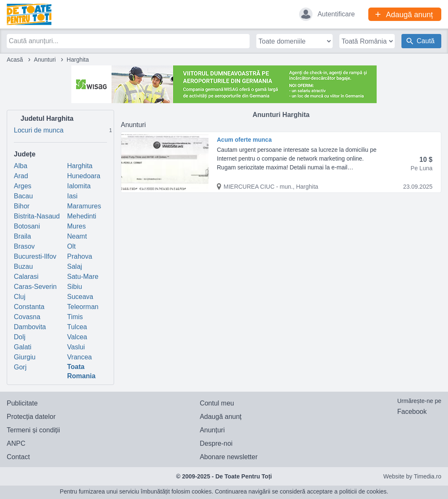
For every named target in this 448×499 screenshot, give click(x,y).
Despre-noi (216, 443)
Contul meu (217, 403)
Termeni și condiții (33, 430)
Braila (22, 236)
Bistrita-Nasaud (37, 216)
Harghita (80, 166)
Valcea (77, 337)
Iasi (72, 196)
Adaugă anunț (221, 417)
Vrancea (79, 357)
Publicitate (22, 403)
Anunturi (45, 60)
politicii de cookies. (364, 491)
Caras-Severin (35, 287)
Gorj (20, 367)
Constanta (29, 307)
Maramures (84, 206)
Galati (23, 347)
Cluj (20, 297)
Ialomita (79, 186)
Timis (75, 317)
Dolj (20, 337)
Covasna (27, 317)
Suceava (80, 297)
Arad (21, 176)
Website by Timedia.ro (412, 476)
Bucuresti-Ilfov (35, 256)
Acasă (15, 60)
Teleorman (83, 307)
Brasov (24, 246)
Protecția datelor (31, 417)
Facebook (412, 412)
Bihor (22, 206)
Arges (23, 186)
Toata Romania (81, 371)
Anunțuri (212, 430)
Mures (76, 226)
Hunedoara (84, 176)
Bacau (23, 196)
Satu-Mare (83, 277)
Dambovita (30, 327)
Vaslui (76, 347)
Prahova (80, 256)
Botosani (27, 226)
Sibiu (75, 287)
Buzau (23, 266)
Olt (71, 246)
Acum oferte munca (244, 140)
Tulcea (77, 327)
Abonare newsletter (229, 457)
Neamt (77, 236)
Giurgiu (25, 357)
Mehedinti (82, 216)
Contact (18, 457)
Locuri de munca (64, 130)
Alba (21, 166)
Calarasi (26, 277)
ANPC (16, 443)
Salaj (75, 266)
